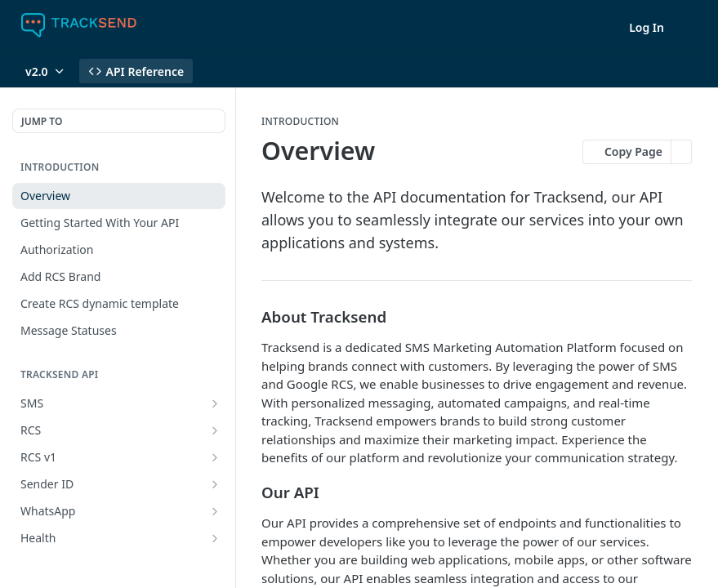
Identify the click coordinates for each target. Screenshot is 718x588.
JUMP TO (42, 121)
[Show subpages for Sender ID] (215, 484)
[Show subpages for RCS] (215, 430)
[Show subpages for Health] (215, 538)
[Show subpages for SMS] (215, 403)
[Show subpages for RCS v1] (215, 457)
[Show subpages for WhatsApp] (215, 511)
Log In (647, 27)
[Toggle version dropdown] (46, 71)
